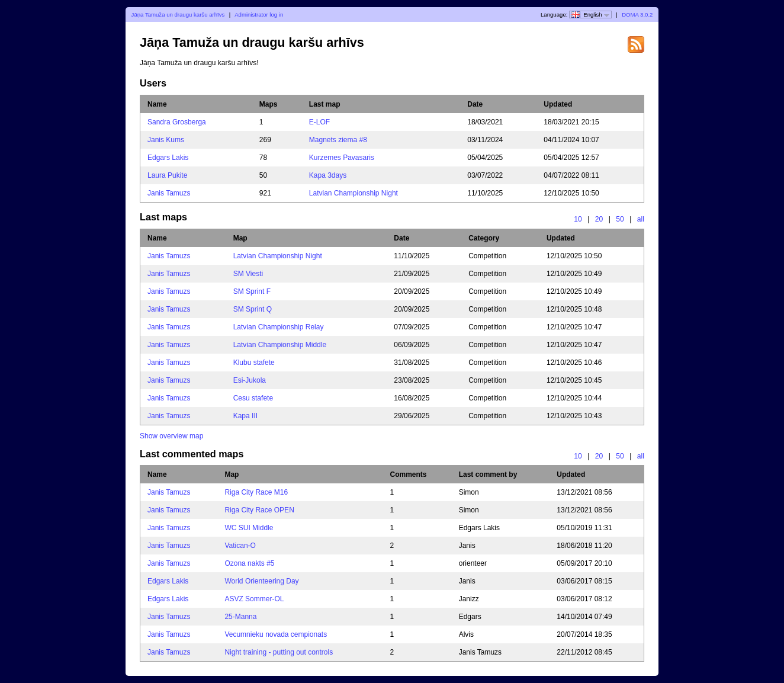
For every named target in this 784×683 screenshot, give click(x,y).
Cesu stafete (253, 398)
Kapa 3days (328, 175)
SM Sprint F (252, 291)
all (641, 219)
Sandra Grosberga (177, 122)
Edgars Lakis (168, 158)
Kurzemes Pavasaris (342, 158)
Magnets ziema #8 (338, 140)
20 (599, 219)
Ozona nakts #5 (249, 563)
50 (620, 219)
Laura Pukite (167, 175)
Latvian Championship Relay (279, 327)
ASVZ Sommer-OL (254, 599)
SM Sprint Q (253, 309)
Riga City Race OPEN (259, 510)
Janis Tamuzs (169, 193)
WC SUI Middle (249, 528)
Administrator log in (259, 15)
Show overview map (171, 436)
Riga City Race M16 (256, 492)
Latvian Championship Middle (280, 345)
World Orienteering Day (261, 581)
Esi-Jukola (250, 380)
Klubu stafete (254, 363)
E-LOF (319, 122)
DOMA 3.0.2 (637, 15)
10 (578, 219)
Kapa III (245, 416)
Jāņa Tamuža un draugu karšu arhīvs (178, 15)
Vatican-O (240, 546)
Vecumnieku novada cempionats (276, 634)
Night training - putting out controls (279, 652)
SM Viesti (248, 274)
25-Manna (240, 617)
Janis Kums (166, 140)
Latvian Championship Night (354, 193)
